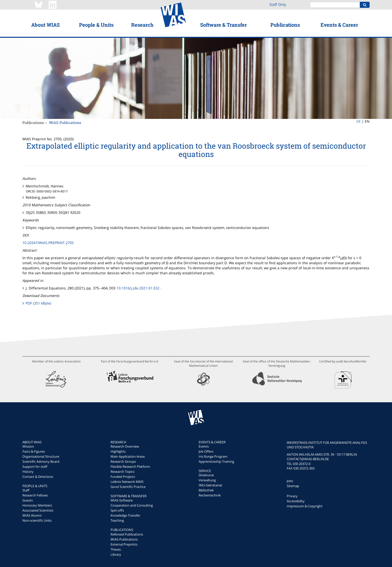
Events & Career (339, 25)
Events (204, 446)
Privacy (292, 496)
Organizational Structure (41, 456)
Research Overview (125, 446)
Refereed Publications (127, 534)
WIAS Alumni (32, 515)
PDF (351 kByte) (38, 303)
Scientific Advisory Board (41, 461)
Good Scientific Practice (128, 487)
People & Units (96, 25)
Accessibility (296, 501)
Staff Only (278, 4)
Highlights (118, 451)
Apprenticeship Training (216, 461)
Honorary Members (37, 505)
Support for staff (35, 466)
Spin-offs (117, 510)
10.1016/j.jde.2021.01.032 (138, 288)
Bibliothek (206, 490)
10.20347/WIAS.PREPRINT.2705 (48, 243)
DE (359, 121)
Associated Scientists (38, 510)
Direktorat (206, 475)
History (28, 472)
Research (142, 25)
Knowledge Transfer (125, 515)
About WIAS (45, 25)
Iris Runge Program (213, 456)
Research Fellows (35, 495)
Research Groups (123, 461)
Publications (285, 25)
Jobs (290, 481)
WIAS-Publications (65, 123)
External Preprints (124, 544)
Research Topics (122, 472)
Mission (28, 446)
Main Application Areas (128, 456)
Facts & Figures (34, 451)
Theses (116, 549)
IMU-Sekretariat (210, 485)
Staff (26, 490)
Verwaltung (207, 480)
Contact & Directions (38, 477)
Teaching (117, 520)
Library (116, 554)
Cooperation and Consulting (132, 505)
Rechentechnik (210, 495)
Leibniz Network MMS (127, 482)
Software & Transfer (223, 25)
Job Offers (206, 451)
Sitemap (293, 486)
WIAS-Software (122, 500)
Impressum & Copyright (305, 506)
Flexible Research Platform (130, 466)
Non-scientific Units (37, 520)
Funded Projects (123, 477)
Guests (28, 500)
